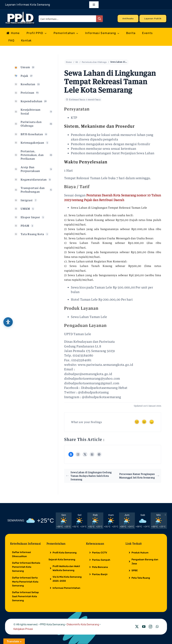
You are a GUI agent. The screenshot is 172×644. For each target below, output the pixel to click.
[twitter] (137, 627)
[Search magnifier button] (99, 19)
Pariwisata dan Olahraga (94, 62)
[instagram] (150, 627)
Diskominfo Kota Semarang (83, 624)
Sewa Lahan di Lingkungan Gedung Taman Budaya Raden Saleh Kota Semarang (89, 476)
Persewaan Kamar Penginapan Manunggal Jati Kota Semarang (139, 476)
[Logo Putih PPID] (20, 12)
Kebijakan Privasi (23, 629)
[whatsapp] (157, 627)
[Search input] (68, 19)
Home (69, 62)
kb (77, 62)
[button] (99, 126)
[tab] (113, 126)
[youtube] (144, 627)
